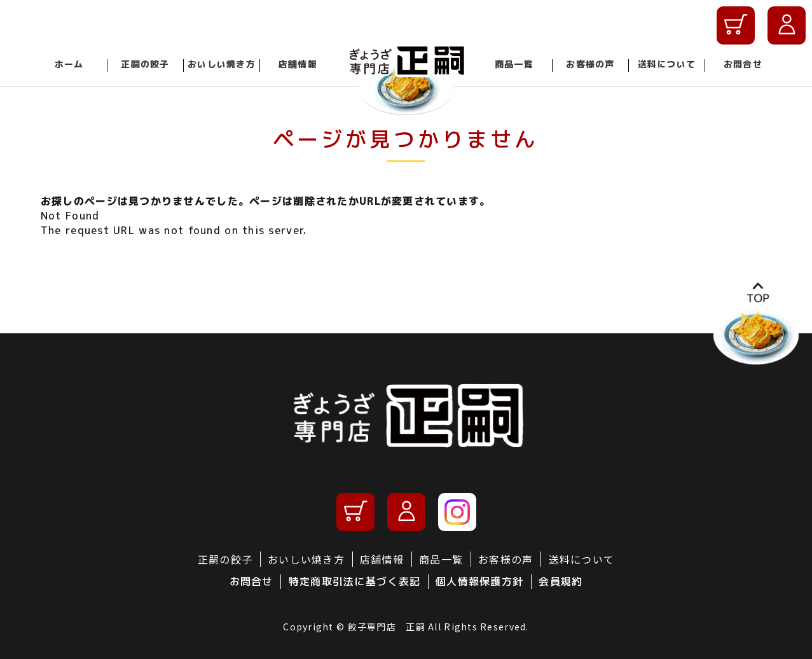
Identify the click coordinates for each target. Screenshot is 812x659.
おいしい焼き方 (222, 64)
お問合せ (743, 64)
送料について (667, 64)
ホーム (69, 64)
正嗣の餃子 (145, 64)
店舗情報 (298, 64)
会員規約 (561, 581)
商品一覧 (514, 64)
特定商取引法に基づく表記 (354, 581)
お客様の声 (590, 64)
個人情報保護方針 (479, 581)
